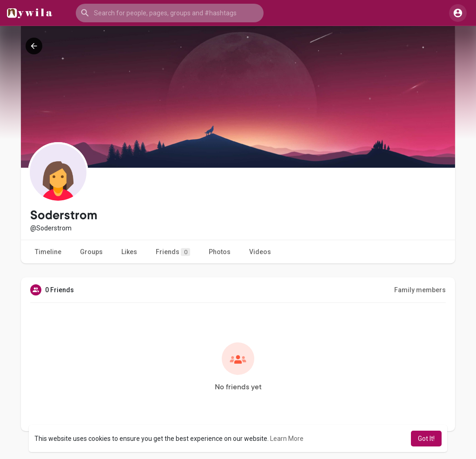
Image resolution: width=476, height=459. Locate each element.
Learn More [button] (287, 439)
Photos (220, 252)
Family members (420, 290)
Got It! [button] (426, 439)
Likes (129, 252)
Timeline (48, 252)
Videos (260, 252)
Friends (173, 252)
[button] (170, 13)
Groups (91, 252)
